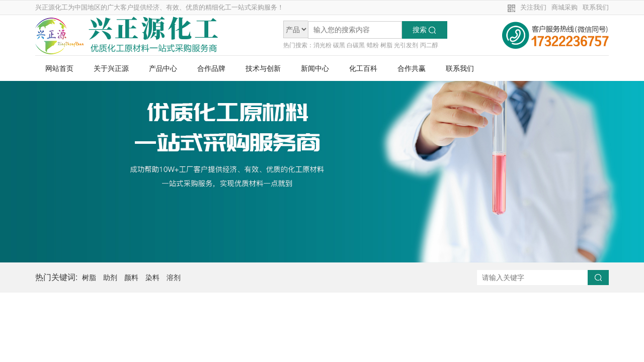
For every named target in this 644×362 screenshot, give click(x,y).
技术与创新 (263, 68)
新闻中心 (315, 68)
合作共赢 (412, 68)
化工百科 (363, 68)
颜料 (131, 278)
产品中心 (163, 68)
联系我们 (596, 7)
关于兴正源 (111, 68)
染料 (152, 278)
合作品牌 (211, 68)
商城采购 (565, 7)
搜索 (424, 30)
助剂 (110, 278)
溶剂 (174, 278)
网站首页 (59, 68)
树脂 (89, 278)
